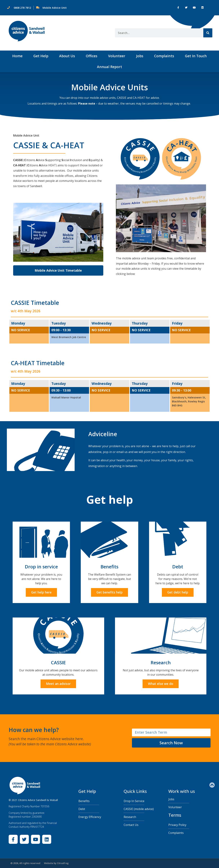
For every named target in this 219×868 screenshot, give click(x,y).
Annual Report (109, 67)
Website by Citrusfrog (56, 863)
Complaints (164, 56)
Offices (92, 56)
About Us (67, 56)
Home (17, 56)
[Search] (208, 33)
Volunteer (117, 56)
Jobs (140, 56)
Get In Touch (196, 56)
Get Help (41, 56)
